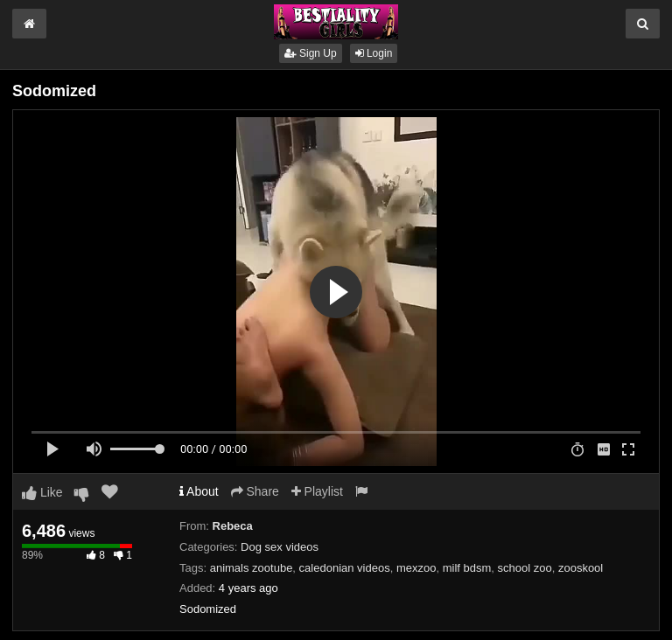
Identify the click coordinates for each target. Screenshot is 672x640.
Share (255, 491)
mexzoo (416, 568)
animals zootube (252, 568)
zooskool (581, 568)
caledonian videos (345, 568)
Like (42, 492)
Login (374, 53)
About (199, 491)
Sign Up (311, 53)
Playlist (317, 491)
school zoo (525, 568)
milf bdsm (467, 568)
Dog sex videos (280, 547)
